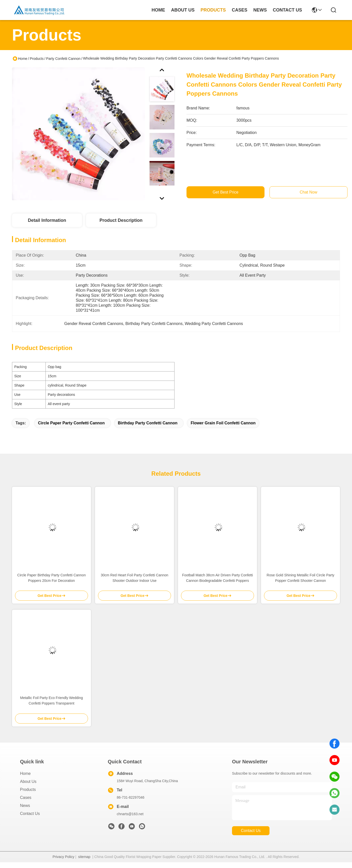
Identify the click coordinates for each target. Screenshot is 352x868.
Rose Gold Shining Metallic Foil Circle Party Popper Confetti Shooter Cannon (301, 578)
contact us (287, 10)
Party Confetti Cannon (63, 59)
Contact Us (30, 814)
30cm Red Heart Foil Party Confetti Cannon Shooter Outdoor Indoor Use (134, 578)
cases (239, 10)
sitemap (84, 857)
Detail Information (47, 220)
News (25, 806)
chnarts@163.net (130, 814)
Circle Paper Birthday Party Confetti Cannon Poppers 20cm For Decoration (51, 578)
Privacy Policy (63, 857)
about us (183, 10)
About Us (28, 782)
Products (37, 59)
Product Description (121, 220)
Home (158, 10)
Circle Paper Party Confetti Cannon (71, 423)
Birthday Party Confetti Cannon (148, 423)
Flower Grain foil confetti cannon (223, 423)
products (213, 10)
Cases (26, 798)
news (260, 10)
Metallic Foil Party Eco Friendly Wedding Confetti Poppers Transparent (51, 701)
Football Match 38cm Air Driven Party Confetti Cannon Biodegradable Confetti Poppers (217, 578)
